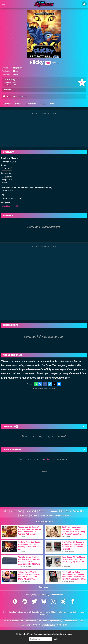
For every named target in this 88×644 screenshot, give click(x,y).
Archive (34, 515)
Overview (7, 104)
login (47, 459)
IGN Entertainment (36, 612)
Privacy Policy (65, 511)
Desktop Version (62, 515)
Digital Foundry (56, 621)
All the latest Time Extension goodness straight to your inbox (44, 634)
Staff (20, 511)
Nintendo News (71, 621)
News (52, 104)
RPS (65, 625)
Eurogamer (26, 625)
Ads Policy (24, 515)
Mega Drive (18, 68)
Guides (43, 104)
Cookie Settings (46, 515)
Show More (44, 587)
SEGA (16, 71)
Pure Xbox (43, 621)
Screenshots (31, 104)
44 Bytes (54, 612)
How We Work (31, 511)
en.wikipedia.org (10, 206)
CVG (59, 625)
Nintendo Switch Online (12, 198)
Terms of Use (79, 511)
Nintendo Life (17, 621)
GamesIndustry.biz (47, 625)
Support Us (43, 511)
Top (6, 511)
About (13, 511)
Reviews (18, 104)
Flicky (40, 62)
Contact (54, 511)
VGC (35, 625)
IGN (81, 621)
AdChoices (62, 612)
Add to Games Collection (15, 97)
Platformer (7, 169)
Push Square (31, 621)
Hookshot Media (15, 612)
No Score (7, 90)
